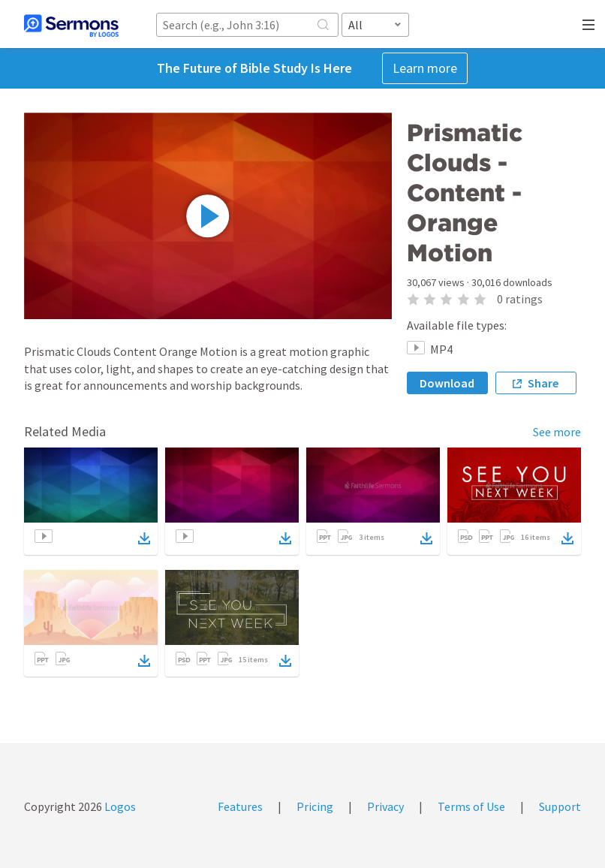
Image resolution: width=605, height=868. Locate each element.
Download (447, 383)
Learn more (425, 68)
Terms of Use (471, 806)
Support (560, 806)
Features (240, 806)
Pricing (315, 806)
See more (557, 432)
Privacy (385, 806)
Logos (119, 806)
